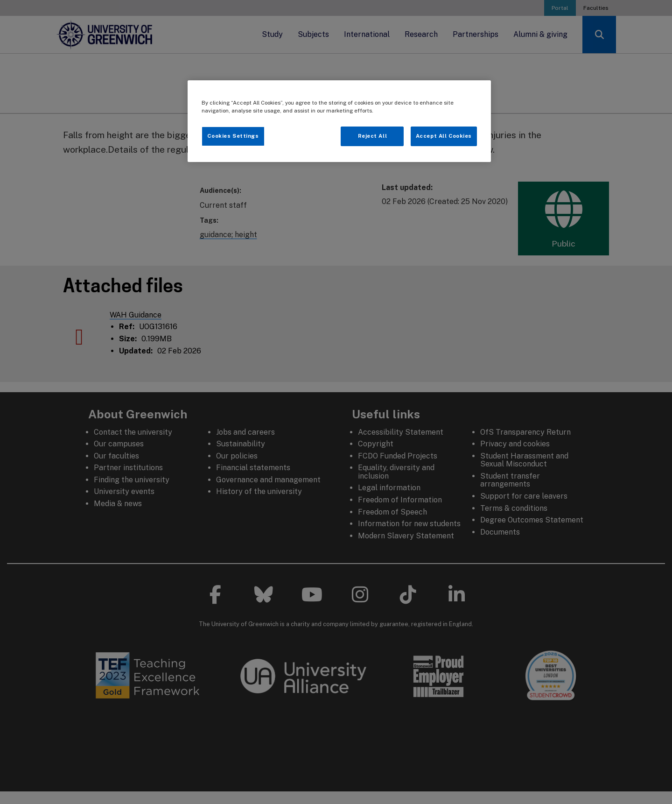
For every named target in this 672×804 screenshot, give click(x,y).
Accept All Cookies (444, 136)
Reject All (373, 136)
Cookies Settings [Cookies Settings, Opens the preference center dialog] (233, 136)
